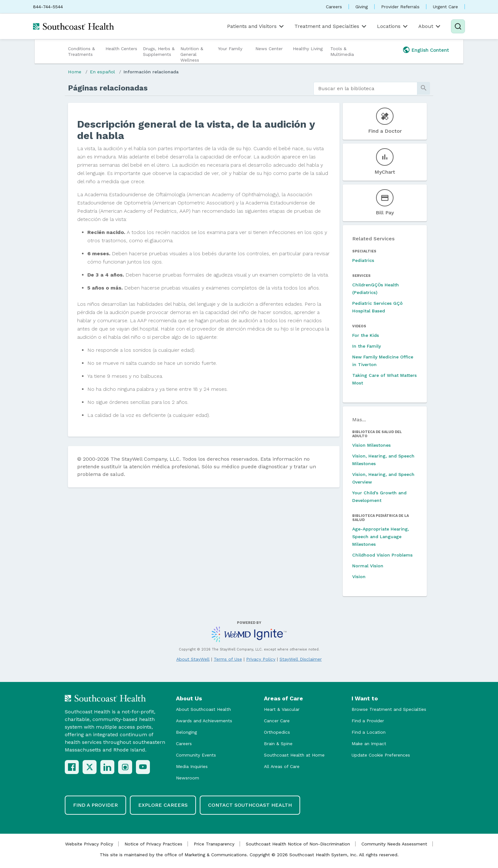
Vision (359, 577)
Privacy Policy (261, 659)
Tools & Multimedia (342, 51)
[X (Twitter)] (90, 767)
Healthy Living (308, 49)
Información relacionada (151, 72)
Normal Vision (368, 566)
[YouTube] (143, 767)
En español (102, 72)
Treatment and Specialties (331, 26)
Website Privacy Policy (89, 844)
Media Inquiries (192, 766)
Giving (362, 7)
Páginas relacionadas (108, 88)
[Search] (458, 26)
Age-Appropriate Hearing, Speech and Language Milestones (381, 537)
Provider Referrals (400, 7)
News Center (269, 49)
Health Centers (121, 49)
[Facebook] (72, 767)
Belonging (186, 732)
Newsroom (188, 778)
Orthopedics (277, 732)
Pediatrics (363, 260)
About (430, 26)
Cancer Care (277, 721)
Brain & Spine (278, 744)
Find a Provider (368, 721)
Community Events (196, 755)
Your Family (230, 49)
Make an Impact (369, 744)
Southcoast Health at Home (294, 755)
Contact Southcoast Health (250, 805)
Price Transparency (214, 844)
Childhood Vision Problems (382, 555)
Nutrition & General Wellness (192, 54)
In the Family (367, 346)
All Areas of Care (282, 766)
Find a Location (369, 732)
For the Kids (366, 335)
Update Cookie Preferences (381, 755)
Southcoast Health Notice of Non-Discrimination (298, 844)
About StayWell (193, 659)
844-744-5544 (48, 7)
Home (75, 72)
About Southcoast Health (203, 709)
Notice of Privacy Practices (153, 844)
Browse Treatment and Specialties (389, 709)
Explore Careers (163, 805)
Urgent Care (445, 7)
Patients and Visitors (256, 26)
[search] (365, 89)
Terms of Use (228, 659)
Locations (393, 26)
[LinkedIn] (107, 767)
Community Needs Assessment (394, 844)
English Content (430, 50)
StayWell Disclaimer (301, 659)
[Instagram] (125, 767)
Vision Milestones (371, 445)
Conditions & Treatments (81, 51)
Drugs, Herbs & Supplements (159, 51)
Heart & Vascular (282, 709)
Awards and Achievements (204, 721)
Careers (334, 7)
